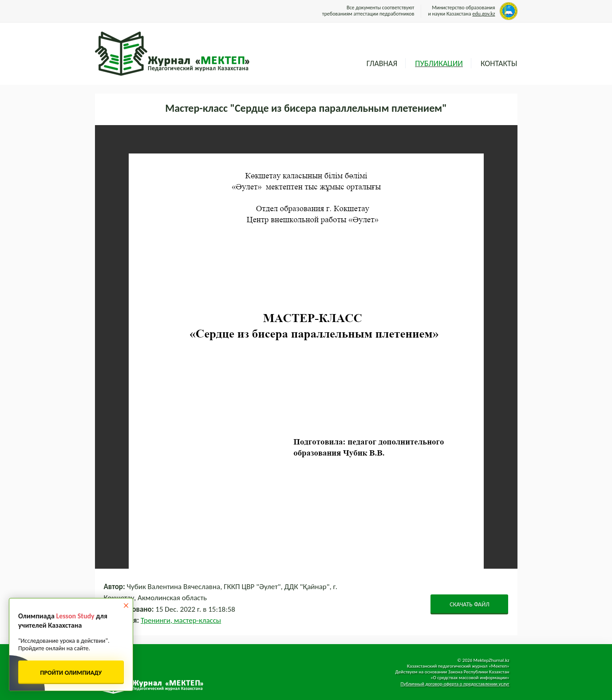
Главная (382, 63)
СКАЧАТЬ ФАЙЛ (470, 604)
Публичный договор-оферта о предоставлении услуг (455, 684)
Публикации (439, 63)
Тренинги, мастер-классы (181, 620)
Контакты (499, 63)
